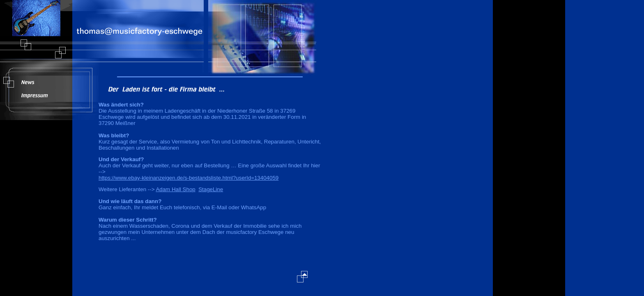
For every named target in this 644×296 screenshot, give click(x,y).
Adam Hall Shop (175, 189)
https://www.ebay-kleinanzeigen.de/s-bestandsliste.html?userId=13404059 (189, 178)
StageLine (211, 189)
